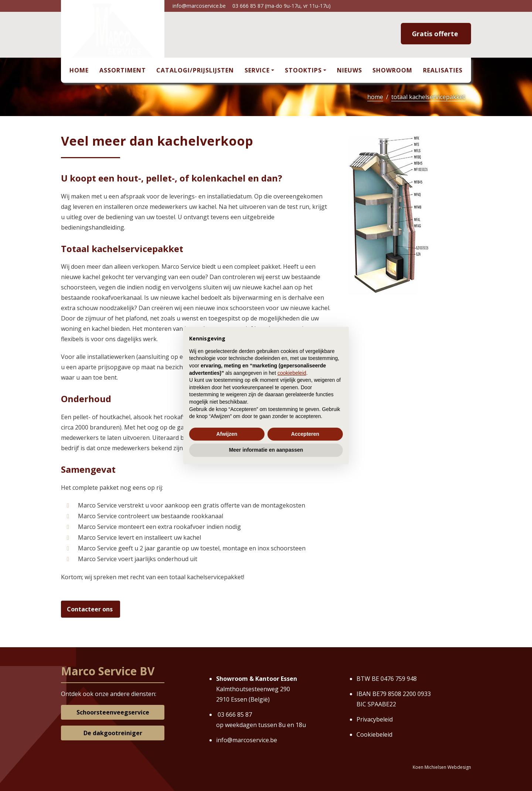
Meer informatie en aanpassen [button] (266, 450)
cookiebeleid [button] (292, 373)
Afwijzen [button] (227, 434)
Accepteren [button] (305, 434)
